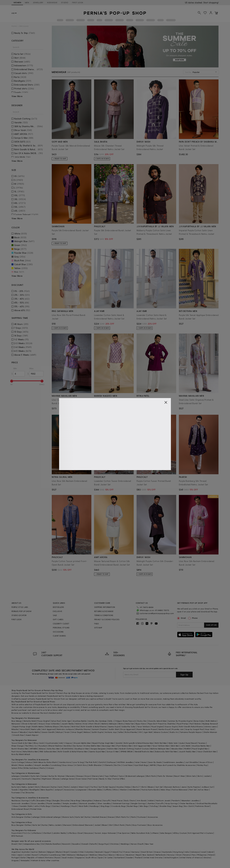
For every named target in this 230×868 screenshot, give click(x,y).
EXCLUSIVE (58, 611)
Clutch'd (102, 762)
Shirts (37, 787)
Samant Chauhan (100, 729)
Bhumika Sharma (83, 729)
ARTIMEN (34, 749)
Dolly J (111, 721)
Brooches (30, 793)
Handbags (65, 806)
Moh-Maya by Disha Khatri (46, 762)
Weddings (125, 844)
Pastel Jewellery (54, 803)
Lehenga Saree (68, 779)
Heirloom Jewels (163, 801)
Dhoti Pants (151, 776)
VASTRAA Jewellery (125, 762)
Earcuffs (107, 801)
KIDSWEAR (52, 2)
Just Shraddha (192, 762)
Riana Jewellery (26, 765)
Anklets (151, 801)
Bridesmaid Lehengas (135, 776)
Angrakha (24, 790)
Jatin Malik (185, 746)
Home (14, 26)
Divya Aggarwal (128, 729)
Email (182, 618)
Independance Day (32, 844)
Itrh (140, 732)
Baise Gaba (199, 721)
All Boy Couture (180, 833)
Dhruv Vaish (39, 743)
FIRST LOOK (78, 2)
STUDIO (65, 2)
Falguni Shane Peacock (126, 721)
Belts (30, 806)
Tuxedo (15, 790)
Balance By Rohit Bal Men (166, 752)
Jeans (184, 787)
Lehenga (36, 817)
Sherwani (45, 787)
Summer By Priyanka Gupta (180, 721)
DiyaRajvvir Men (82, 749)
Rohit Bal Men (161, 743)
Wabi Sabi (173, 743)
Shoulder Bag (165, 806)
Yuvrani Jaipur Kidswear (105, 833)
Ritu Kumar (65, 727)
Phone (195, 618)
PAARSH (187, 749)
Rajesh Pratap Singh (22, 727)
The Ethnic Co (31, 746)
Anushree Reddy (80, 721)
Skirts (200, 776)
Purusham (43, 746)
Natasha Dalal (30, 721)
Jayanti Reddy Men (187, 752)
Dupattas (37, 779)
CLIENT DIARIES (59, 636)
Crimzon (50, 768)
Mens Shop (166, 790)
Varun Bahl (25, 729)
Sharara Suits (68, 817)
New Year (149, 844)
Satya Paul (56, 721)
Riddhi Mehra (38, 727)
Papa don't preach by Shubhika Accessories (176, 765)
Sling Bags (105, 806)
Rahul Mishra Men (31, 752)
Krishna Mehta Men (92, 746)
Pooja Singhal (43, 721)
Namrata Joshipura (65, 729)
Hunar (144, 762)
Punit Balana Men (124, 746)
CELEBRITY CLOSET (61, 624)
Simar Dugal (77, 732)
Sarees (44, 776)
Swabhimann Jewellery (174, 762)
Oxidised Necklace (205, 803)
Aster (138, 762)
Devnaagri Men (109, 746)
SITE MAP (98, 628)
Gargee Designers (98, 749)
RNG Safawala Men (48, 752)
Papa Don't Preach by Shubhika (162, 724)
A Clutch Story (81, 765)
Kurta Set (79, 817)
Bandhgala (34, 790)
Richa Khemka (131, 732)
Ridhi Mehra (211, 721)
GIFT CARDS (58, 619)
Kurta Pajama (194, 787)
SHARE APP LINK (211, 625)
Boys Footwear (139, 825)
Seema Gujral (114, 727)
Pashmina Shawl (202, 806)
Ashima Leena (211, 727)
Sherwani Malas (95, 790)
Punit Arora (16, 752)
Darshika (67, 746)
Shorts (135, 787)
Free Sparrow (124, 833)
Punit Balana (195, 724)
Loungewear (81, 790)
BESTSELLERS (58, 607)
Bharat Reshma (55, 746)
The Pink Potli (91, 762)
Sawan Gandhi (48, 732)
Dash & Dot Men (25, 743)
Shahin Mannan (210, 732)
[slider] (12, 381)
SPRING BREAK (127, 752)
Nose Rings (76, 801)
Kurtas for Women (57, 776)
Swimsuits (27, 779)
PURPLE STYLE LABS (20, 607)
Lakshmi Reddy (59, 833)
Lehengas (16, 776)
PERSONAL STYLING (61, 628)
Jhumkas (151, 803)
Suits (60, 787)
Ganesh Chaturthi (89, 844)
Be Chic (118, 765)
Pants (66, 787)
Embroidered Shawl (20, 809)
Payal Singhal (157, 727)
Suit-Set (159, 787)
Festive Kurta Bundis (150, 790)
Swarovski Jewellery (21, 803)
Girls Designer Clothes (21, 817)
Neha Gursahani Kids (140, 833)
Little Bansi (37, 833)
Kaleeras (98, 801)
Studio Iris (174, 732)
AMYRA (153, 765)
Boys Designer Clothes (21, 825)
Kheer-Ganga (17, 746)
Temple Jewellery (70, 803)
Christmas (114, 844)
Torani (67, 732)
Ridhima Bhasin (52, 727)
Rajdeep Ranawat (210, 724)
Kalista (79, 724)
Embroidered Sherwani (83, 825)
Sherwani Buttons (172, 787)
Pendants (176, 801)
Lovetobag (56, 765)
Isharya (29, 762)
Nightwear (47, 779)
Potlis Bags (45, 806)
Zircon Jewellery (38, 803)
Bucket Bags (133, 806)
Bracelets (41, 801)
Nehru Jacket (28, 787)
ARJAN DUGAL (67, 749)
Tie (23, 793)
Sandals (23, 806)
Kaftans (114, 776)
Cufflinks (108, 790)
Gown (88, 776)
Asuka (182, 743)
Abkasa (42, 749)
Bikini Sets (191, 776)
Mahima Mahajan (109, 724)
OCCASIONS (58, 632)
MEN (27, 2)
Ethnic (116, 790)
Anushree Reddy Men (201, 746)
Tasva (14, 743)
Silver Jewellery (104, 803)
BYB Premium (17, 836)
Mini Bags (144, 806)
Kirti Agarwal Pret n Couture (200, 833)
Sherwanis (71, 776)
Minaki (14, 765)
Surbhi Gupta (98, 732)
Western (124, 790)
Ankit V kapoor (66, 743)
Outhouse (111, 762)
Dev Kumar (78, 746)
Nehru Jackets (55, 825)
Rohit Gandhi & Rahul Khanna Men (73, 752)
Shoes (16, 806)
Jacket (97, 825)
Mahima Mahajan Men (160, 749)
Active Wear (203, 790)
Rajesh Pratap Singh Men (103, 743)
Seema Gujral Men (97, 752)
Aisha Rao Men (53, 749)
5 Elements (108, 765)
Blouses (56, 779)
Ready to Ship (105, 779)
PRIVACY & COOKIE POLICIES (107, 619)
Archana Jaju (111, 732)
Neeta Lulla (36, 729)
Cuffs (33, 801)
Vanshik (119, 743)
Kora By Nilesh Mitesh (21, 754)
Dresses (80, 776)
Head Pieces (117, 801)
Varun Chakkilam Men (207, 752)
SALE (55, 615)
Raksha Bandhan (53, 844)
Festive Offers (119, 779)
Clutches (56, 806)
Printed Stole (36, 809)
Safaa (121, 732)
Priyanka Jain (178, 729)
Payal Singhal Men (200, 749)
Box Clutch (189, 806)
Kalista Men (113, 749)
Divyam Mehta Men (82, 743)
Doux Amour (68, 765)
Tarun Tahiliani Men (161, 746)
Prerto (42, 768)
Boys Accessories (155, 825)
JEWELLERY (38, 2)
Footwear (16, 793)
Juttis (37, 806)
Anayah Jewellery (42, 765)
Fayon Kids (16, 833)
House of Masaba (19, 732)
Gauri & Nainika (53, 724)
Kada (215, 803)
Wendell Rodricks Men (144, 752)
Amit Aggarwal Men (142, 746)
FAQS (96, 624)
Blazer (105, 825)
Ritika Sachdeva (31, 768)
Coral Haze (127, 765)
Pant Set (193, 790)
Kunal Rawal (191, 743)
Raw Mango (17, 721)
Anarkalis (25, 776)
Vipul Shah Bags (141, 765)
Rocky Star (142, 721)
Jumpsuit (58, 790)
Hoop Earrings (172, 803)
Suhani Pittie (17, 768)
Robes (128, 787)
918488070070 (212, 2)
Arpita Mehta (34, 732)
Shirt (111, 825)
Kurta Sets (35, 776)
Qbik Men (175, 746)
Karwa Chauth (137, 844)
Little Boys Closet (75, 833)
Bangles (56, 801)
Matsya (59, 732)
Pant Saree (93, 779)
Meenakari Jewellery (191, 801)
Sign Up (184, 674)
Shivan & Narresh (29, 724)
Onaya (41, 724)
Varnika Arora (65, 762)
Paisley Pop (202, 765)
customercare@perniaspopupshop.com (153, 613)
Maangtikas (87, 801)
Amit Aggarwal (49, 729)
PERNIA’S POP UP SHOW (21, 611)
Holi (20, 844)
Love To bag (78, 762)
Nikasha (15, 729)
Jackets (207, 776)
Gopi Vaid (210, 729)
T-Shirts (143, 787)
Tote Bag (154, 806)
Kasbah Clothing (126, 749)
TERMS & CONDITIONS (104, 615)
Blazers (151, 787)
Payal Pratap (182, 724)
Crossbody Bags (118, 806)
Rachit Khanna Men (20, 749)
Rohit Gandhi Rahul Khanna (191, 727)
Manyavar (16, 724)
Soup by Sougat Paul (194, 729)
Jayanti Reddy (67, 724)
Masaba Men (177, 749)
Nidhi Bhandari (95, 765)
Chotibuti (47, 833)
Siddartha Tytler (128, 727)
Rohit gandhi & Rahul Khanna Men (139, 743)
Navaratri (66, 844)
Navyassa (89, 833)
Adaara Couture (161, 732)
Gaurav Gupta (171, 727)
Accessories (69, 790)
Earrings (25, 801)
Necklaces (16, 801)
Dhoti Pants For (123, 817)
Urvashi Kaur (19, 735)
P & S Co (27, 833)
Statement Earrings (121, 803)
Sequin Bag (178, 806)
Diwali (14, 844)
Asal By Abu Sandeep (97, 721)
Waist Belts (83, 806)
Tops (107, 776)
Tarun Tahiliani (144, 727)
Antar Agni (67, 721)
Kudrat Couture (142, 749)
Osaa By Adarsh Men (157, 721)
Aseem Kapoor (32, 735)
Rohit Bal (75, 727)
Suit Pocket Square (107, 787)
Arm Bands (142, 801)
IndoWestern (134, 790)
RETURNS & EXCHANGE (104, 611)
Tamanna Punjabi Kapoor (191, 732)
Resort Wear (180, 776)
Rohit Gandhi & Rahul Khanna (94, 727)
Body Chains (130, 801)
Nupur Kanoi (141, 724)
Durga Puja (103, 844)
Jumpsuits (16, 779)
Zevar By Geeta (155, 762)
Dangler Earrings (138, 803)
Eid (43, 844)
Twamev (202, 743)
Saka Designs (166, 833)
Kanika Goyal (164, 729)
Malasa (87, 732)
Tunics (121, 776)
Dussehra (76, 844)
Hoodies (120, 787)
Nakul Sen (130, 724)
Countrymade (52, 743)
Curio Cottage (18, 762)
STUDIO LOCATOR (19, 615)
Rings (49, 801)
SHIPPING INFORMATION (105, 607)
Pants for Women (165, 776)
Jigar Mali (148, 732)
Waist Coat (84, 787)
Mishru (121, 724)
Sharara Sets (97, 776)
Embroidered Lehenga (51, 817)
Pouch (74, 806)
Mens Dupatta (47, 790)
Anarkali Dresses (99, 817)
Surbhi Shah (114, 729)
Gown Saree (81, 779)
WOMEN (17, 2)
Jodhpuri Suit (207, 787)
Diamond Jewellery (88, 803)
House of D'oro (206, 762)
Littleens (155, 833)
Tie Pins (94, 787)
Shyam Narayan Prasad (147, 729)
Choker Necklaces (187, 803)
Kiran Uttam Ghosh (91, 724)
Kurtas (54, 787)
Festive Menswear (180, 790)
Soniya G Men (113, 752)
